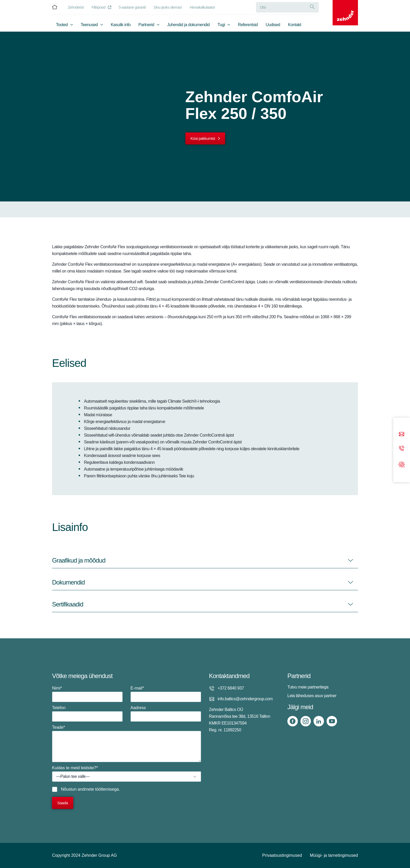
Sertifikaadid (68, 604)
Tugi (221, 25)
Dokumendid (68, 582)
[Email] (402, 434)
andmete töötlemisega (98, 789)
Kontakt (295, 25)
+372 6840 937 (231, 688)
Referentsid (248, 25)
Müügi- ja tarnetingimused (334, 855)
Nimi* (87, 694)
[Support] (402, 464)
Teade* (127, 744)
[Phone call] (402, 449)
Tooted (62, 25)
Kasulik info (121, 25)
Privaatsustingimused (282, 855)
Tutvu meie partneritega (308, 687)
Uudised (273, 25)
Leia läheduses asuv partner (312, 696)
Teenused (89, 25)
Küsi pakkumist (203, 138)
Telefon (87, 714)
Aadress (166, 714)
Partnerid (146, 25)
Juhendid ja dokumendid (188, 25)
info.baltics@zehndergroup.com (245, 699)
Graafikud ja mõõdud (79, 560)
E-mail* (166, 694)
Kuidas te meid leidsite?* (127, 774)
